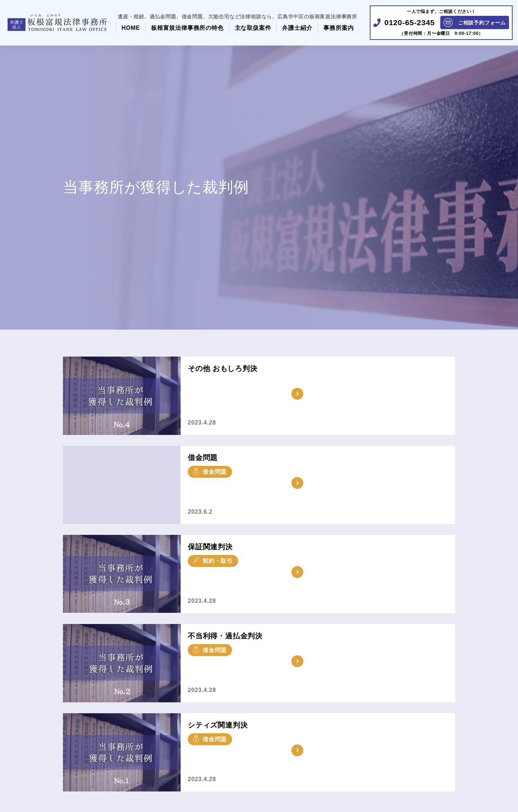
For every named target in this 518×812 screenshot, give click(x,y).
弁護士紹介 (297, 28)
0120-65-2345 (409, 22)
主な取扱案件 (253, 28)
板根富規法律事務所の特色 (187, 28)
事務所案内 (338, 28)
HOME (131, 28)
